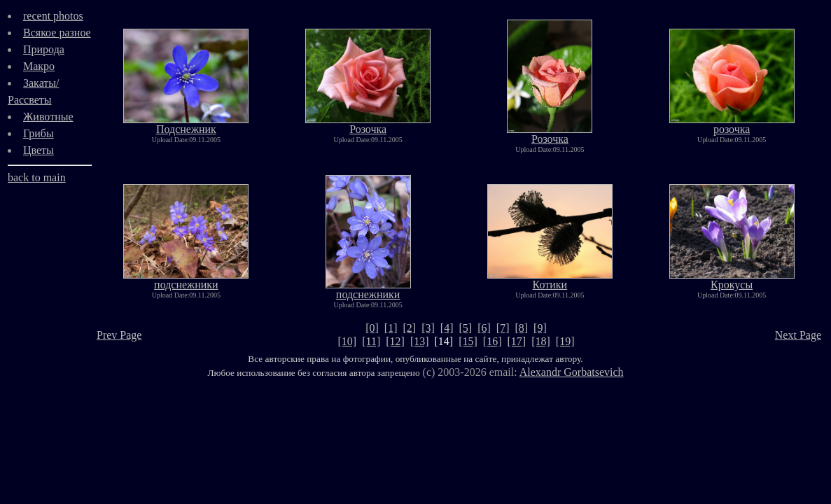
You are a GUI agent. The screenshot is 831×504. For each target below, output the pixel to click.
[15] (468, 341)
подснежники (186, 280)
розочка (732, 124)
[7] (503, 328)
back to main (37, 177)
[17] (517, 341)
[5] (465, 328)
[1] (391, 328)
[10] (348, 341)
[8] (521, 328)
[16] (493, 341)
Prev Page (119, 335)
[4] (447, 328)
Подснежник (186, 124)
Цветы (39, 150)
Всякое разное (57, 33)
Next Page (798, 335)
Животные (48, 117)
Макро (39, 66)
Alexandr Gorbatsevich (572, 372)
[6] (484, 328)
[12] (395, 341)
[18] (541, 341)
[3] (428, 328)
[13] (420, 341)
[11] (371, 341)
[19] (565, 341)
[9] (540, 328)
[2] (410, 328)
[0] (372, 328)
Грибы (39, 133)
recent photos (53, 16)
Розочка (368, 124)
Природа (44, 49)
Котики (550, 280)
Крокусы (732, 280)
